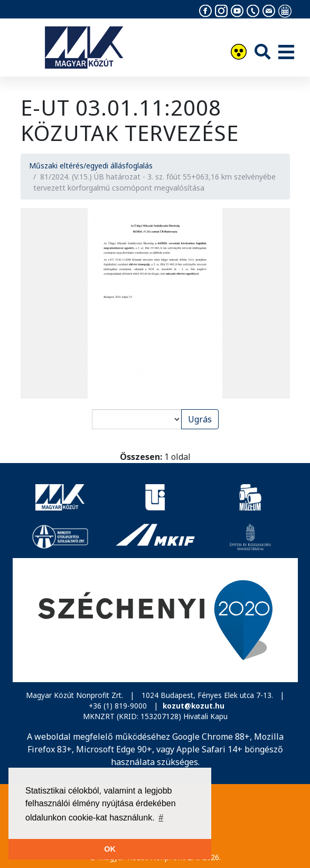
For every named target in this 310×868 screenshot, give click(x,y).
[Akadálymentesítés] (239, 53)
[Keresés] (262, 51)
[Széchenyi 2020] (155, 620)
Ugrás (200, 419)
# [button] (161, 818)
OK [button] (110, 849)
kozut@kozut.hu (194, 706)
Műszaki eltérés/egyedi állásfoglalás (91, 166)
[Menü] (286, 53)
